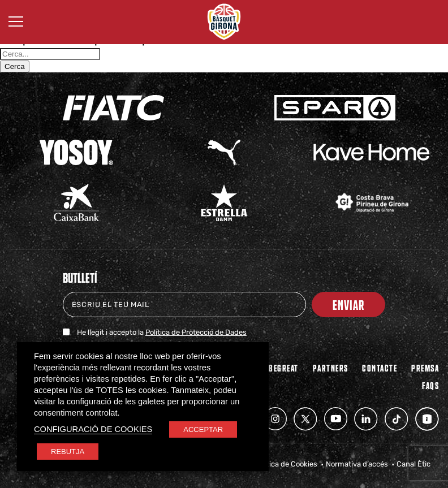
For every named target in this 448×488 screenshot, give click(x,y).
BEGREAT (284, 368)
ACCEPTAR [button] (203, 429)
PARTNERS (331, 368)
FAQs (430, 385)
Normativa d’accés (357, 464)
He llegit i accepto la (162, 332)
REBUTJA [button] (68, 452)
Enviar (348, 305)
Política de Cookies (286, 464)
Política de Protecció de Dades (196, 332)
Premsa (425, 368)
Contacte (380, 368)
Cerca (15, 66)
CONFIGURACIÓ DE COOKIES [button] (93, 429)
